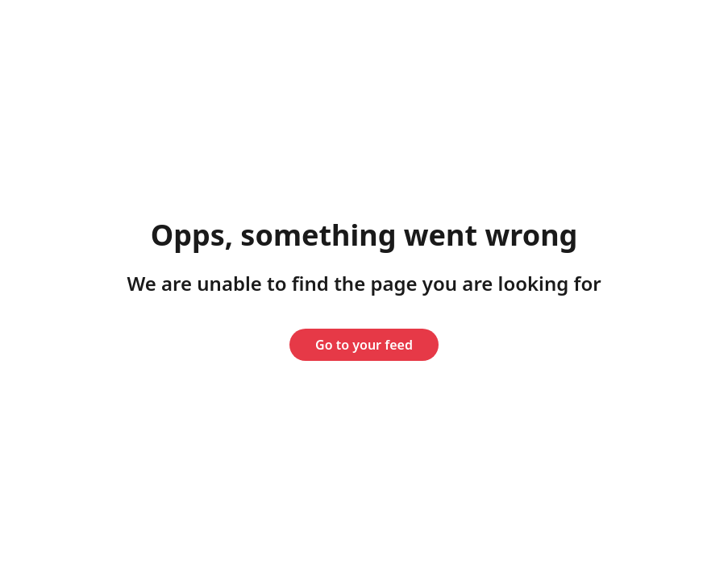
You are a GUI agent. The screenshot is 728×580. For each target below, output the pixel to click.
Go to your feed (364, 345)
